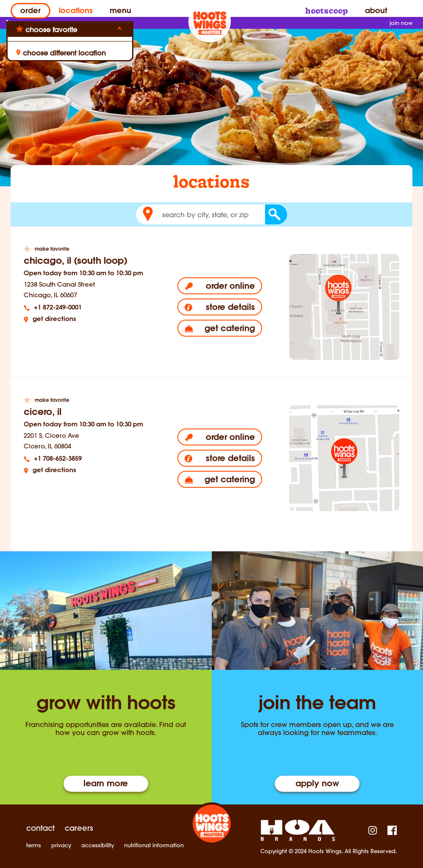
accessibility (98, 845)
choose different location (61, 53)
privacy (61, 845)
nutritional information (154, 845)
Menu (120, 11)
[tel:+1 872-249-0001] (87, 308)
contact (40, 828)
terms (34, 845)
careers (79, 828)
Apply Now (317, 784)
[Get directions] (87, 319)
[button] (148, 214)
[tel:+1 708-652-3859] (87, 459)
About (376, 11)
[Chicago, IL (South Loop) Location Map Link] (344, 307)
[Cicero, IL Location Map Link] (344, 458)
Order (30, 11)
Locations (76, 11)
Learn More (106, 784)
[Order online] (220, 286)
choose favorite (51, 30)
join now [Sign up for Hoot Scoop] (401, 23)
